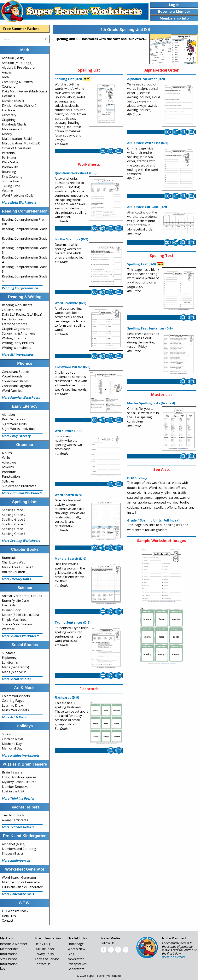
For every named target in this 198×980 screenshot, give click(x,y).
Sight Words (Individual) (19, 429)
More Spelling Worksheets (21, 541)
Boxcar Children (13, 572)
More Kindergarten (16, 860)
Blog (71, 954)
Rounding (9, 172)
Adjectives (9, 462)
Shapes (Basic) (12, 854)
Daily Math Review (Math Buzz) (24, 91)
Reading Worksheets (17, 305)
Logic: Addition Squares (19, 777)
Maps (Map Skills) (15, 672)
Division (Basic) (13, 101)
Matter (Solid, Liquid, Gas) (20, 615)
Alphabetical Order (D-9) (146, 79)
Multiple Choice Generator (21, 882)
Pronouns (9, 472)
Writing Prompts (14, 338)
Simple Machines (14, 620)
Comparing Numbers (17, 82)
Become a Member (14, 944)
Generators (76, 969)
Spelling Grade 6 (14, 534)
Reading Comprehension (20, 288)
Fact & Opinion (12, 319)
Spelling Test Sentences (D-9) (150, 328)
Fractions (9, 110)
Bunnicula (9, 558)
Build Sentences (13, 419)
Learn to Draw (12, 705)
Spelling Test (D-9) (142, 264)
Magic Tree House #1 (18, 567)
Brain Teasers (12, 772)
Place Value (10, 162)
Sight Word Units (14, 424)
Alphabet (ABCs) (14, 844)
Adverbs (8, 467)
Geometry (9, 115)
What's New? (77, 949)
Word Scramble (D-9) (70, 303)
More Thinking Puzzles (18, 798)
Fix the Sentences (15, 324)
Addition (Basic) (13, 58)
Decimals (8, 96)
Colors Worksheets (16, 696)
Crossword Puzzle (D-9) (73, 367)
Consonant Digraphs (17, 386)
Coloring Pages (13, 701)
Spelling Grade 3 (14, 519)
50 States (9, 653)
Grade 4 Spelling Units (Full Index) (153, 520)
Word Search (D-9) (68, 495)
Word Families (12, 391)
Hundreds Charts (14, 124)
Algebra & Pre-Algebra (18, 67)
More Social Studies (16, 679)
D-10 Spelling (137, 478)
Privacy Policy (44, 954)
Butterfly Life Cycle (15, 601)
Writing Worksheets (17, 348)
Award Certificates (15, 820)
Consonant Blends (15, 381)
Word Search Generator (19, 878)
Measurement (12, 129)
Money (7, 134)
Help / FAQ (42, 944)
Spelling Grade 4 (14, 524)
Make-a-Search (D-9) (70, 559)
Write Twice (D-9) (68, 431)
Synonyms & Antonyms (19, 333)
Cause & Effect (12, 310)
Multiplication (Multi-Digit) (21, 143)
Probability (10, 167)
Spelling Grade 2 (14, 515)
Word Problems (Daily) (18, 195)
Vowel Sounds (12, 376)
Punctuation (11, 476)
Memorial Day (12, 748)
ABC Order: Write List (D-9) (148, 143)
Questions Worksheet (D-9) (76, 173)
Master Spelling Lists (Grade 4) (151, 403)
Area (5, 77)
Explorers (9, 658)
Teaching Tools (13, 815)
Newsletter (76, 959)
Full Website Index (15, 911)
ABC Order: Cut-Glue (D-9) (147, 207)
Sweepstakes (77, 964)
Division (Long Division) (19, 105)
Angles (7, 72)
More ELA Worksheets (18, 355)
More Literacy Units (16, 579)
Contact (8, 920)
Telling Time (11, 186)
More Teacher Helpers (18, 827)
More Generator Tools (18, 894)
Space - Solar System (17, 624)
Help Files (9, 916)
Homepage (76, 944)
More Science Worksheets (21, 636)
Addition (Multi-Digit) (17, 63)
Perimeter (9, 158)
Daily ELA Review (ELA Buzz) (22, 314)
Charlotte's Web (14, 562)
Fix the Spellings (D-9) (71, 239)
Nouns (7, 453)
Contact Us (43, 964)
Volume (7, 191)
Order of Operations (17, 148)
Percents (8, 153)
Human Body (11, 610)
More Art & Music (15, 717)
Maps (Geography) (15, 667)
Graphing (9, 120)
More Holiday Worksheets (21, 755)
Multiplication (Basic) (17, 139)
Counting (9, 86)
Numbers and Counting (19, 849)
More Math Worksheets (19, 202)
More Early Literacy (16, 436)
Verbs (6, 458)
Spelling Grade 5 (14, 529)
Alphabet (9, 415)
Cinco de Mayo (12, 739)
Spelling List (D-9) (68, 79)
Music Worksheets (15, 710)
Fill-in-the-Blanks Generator (22, 887)
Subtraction (10, 181)
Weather (8, 629)
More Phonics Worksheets (21, 398)
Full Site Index (45, 949)
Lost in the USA (13, 791)
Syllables (8, 481)
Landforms (10, 662)
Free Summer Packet (21, 29)
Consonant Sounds (16, 372)
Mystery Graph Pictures (19, 782)
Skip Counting (12, 177)
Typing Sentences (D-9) (73, 622)
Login (4, 968)
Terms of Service (47, 959)
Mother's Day (12, 744)
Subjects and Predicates (19, 486)
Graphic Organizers (16, 329)
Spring (7, 734)
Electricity (9, 605)
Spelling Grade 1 (14, 510)
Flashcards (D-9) (67, 697)
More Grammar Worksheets (22, 493)
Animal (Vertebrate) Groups (22, 596)
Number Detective (15, 787)
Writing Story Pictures (18, 343)
